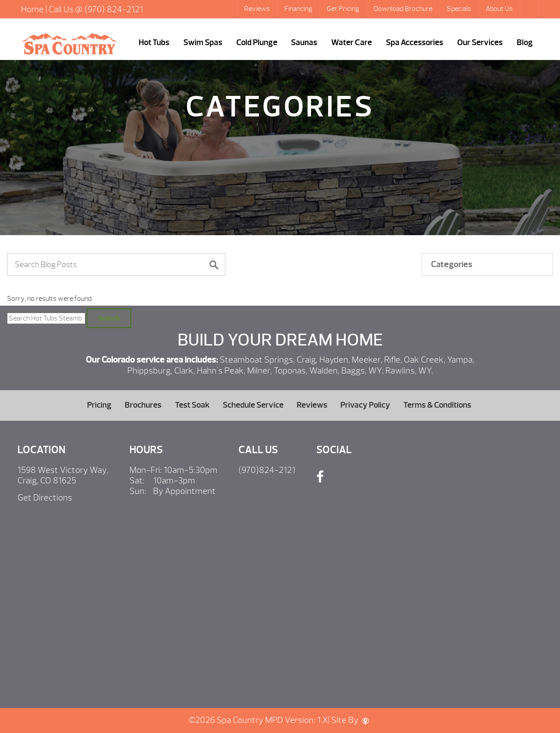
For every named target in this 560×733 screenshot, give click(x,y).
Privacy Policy (365, 405)
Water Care (352, 42)
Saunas (304, 42)
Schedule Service (253, 405)
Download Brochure (403, 9)
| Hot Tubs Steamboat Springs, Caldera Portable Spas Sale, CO (69, 44)
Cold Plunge (257, 42)
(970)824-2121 (267, 470)
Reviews (257, 9)
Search (530, 9)
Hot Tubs (154, 42)
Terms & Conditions (437, 405)
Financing (298, 9)
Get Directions (45, 498)
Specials (459, 9)
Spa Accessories (415, 42)
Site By (350, 720)
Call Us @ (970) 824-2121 (96, 9)
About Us (499, 9)
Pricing (99, 405)
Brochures (143, 405)
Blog (525, 42)
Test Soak (192, 405)
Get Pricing (343, 9)
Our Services (480, 42)
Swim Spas (203, 42)
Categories (452, 264)
